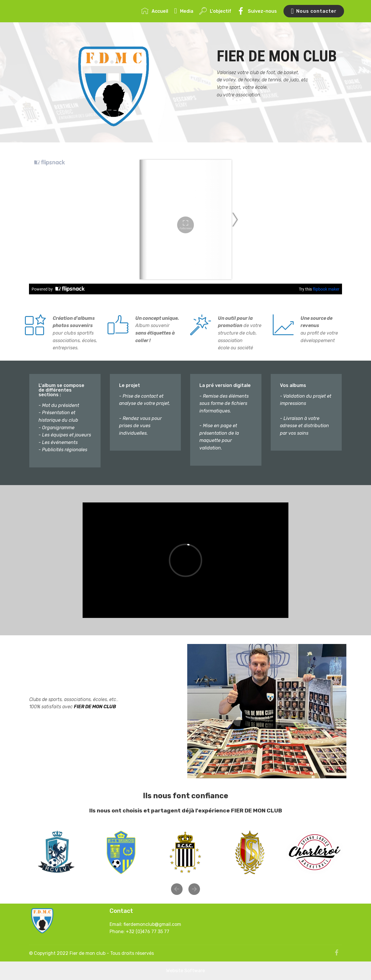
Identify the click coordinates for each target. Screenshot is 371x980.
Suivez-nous (257, 11)
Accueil (155, 11)
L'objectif (215, 11)
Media (184, 11)
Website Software (185, 971)
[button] (177, 889)
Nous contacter (314, 11)
